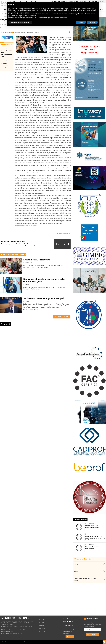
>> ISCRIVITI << (93, 635)
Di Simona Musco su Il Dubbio (30, 32)
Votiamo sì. (78, 571)
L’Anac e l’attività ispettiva (37, 260)
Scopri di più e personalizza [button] (20, 22)
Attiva (70, 637)
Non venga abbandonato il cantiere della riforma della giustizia (44, 280)
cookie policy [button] (26, 12)
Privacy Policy (43, 628)
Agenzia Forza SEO (30, 642)
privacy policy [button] (64, 8)
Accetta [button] (92, 22)
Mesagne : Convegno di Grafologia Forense (7, 65)
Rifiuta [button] (81, 22)
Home (2, 13)
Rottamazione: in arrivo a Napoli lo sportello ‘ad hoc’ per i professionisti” (95, 538)
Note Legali (42, 631)
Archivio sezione (62, 317)
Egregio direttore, (79, 564)
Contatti (41, 622)
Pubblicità (42, 625)
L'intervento (17, 32)
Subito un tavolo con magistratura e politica (45, 298)
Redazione (42, 619)
